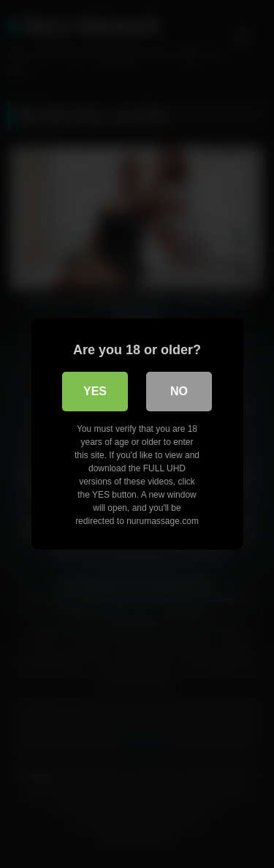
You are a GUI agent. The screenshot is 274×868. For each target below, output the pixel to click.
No (179, 391)
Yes (95, 391)
